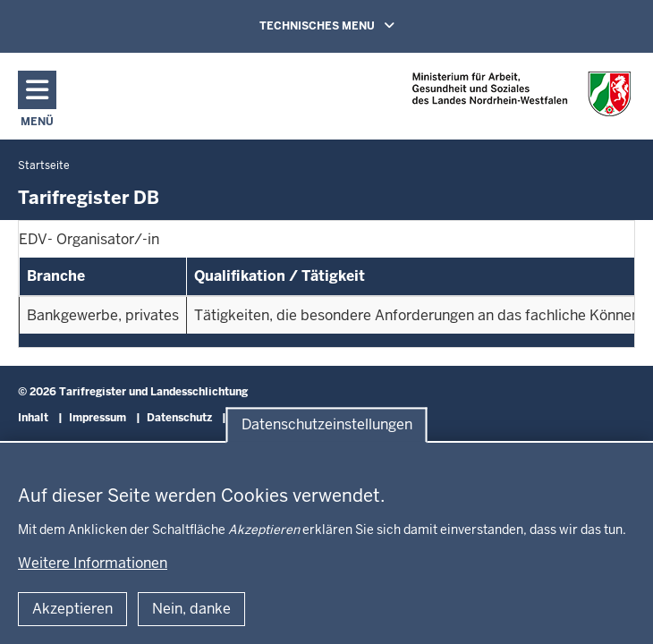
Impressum (98, 418)
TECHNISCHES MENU (352, 25)
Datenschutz (179, 418)
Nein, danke (191, 609)
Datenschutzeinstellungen (327, 425)
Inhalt (33, 418)
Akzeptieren (72, 609)
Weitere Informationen (93, 563)
